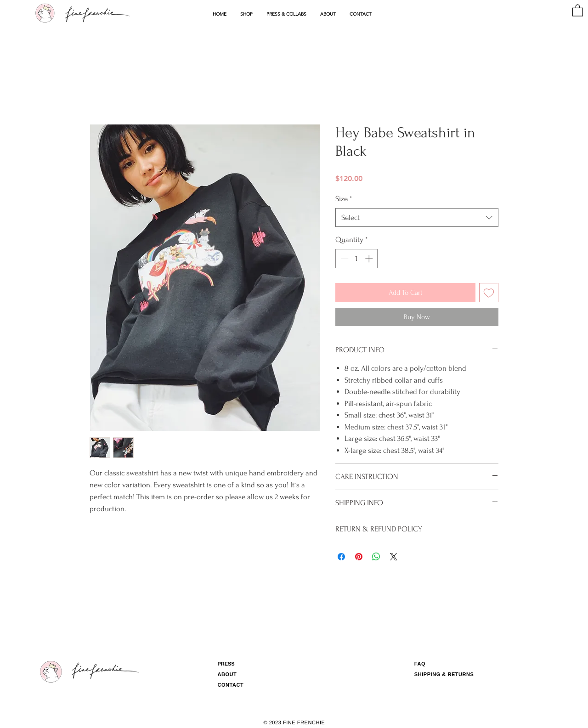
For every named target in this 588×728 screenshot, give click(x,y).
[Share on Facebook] (341, 557)
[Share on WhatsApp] (376, 557)
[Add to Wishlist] (489, 293)
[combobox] (417, 218)
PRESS (226, 664)
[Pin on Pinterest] (359, 557)
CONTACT (230, 685)
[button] (246, 14)
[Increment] (370, 259)
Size (344, 199)
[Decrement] (344, 259)
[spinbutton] (357, 259)
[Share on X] (394, 557)
